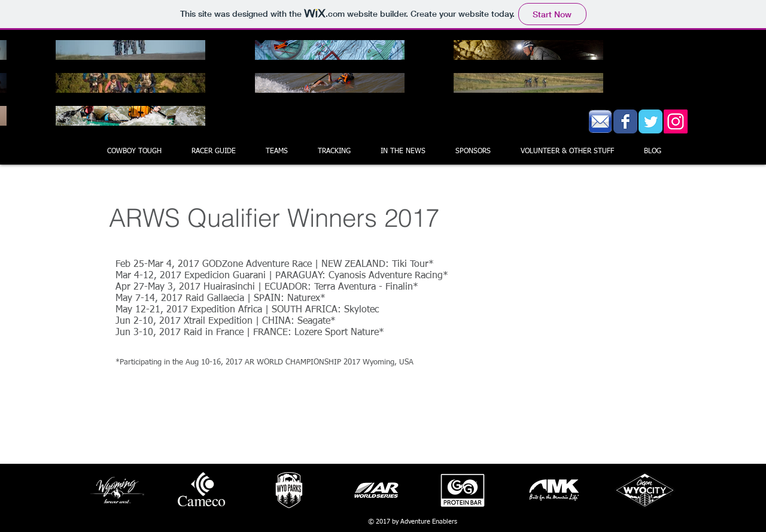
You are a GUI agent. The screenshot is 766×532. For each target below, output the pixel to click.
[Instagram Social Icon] (676, 121)
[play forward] (661, 490)
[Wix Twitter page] (651, 121)
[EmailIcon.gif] (600, 121)
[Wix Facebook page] (625, 121)
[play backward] (105, 490)
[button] (277, 151)
